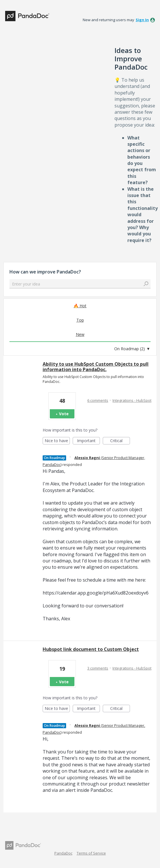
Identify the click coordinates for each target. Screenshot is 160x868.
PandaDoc (63, 853)
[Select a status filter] (132, 349)
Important (88, 441)
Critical (120, 441)
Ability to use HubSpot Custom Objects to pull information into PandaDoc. (96, 367)
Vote (64, 414)
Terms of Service (91, 853)
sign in (142, 20)
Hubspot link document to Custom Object (91, 649)
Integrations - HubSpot (132, 400)
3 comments (98, 668)
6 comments (98, 400)
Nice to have (57, 441)
